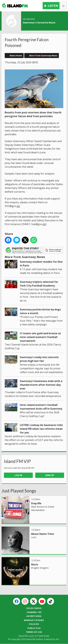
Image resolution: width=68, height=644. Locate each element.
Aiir (58, 639)
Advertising (34, 616)
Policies (34, 624)
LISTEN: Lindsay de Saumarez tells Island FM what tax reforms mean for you (41, 429)
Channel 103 (34, 612)
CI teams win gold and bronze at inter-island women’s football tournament (40, 337)
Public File (34, 628)
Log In (18, 475)
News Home (16, 56)
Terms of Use (34, 632)
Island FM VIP (17, 461)
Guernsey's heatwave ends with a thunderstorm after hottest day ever (41, 385)
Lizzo (34, 537)
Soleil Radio (34, 608)
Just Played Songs (19, 491)
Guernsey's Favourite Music (39, 22)
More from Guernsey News (43, 56)
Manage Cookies (34, 620)
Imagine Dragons (40, 568)
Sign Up (50, 475)
